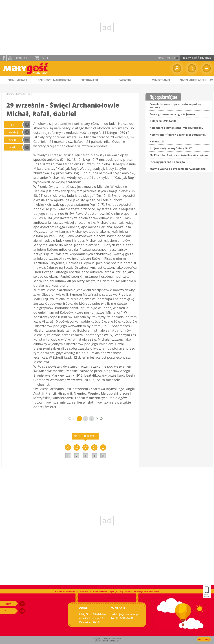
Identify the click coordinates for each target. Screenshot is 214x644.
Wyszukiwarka (192, 68)
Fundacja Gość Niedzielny (147, 591)
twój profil (177, 68)
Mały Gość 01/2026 (197, 58)
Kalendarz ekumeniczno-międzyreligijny (176, 128)
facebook (3, 58)
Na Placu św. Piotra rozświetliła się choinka (179, 155)
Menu (207, 68)
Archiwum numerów (65, 591)
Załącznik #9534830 (163, 121)
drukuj (13, 140)
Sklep (46, 58)
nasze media (166, 58)
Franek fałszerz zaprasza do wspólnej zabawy (175, 106)
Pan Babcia (157, 141)
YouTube (10, 58)
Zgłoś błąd (204, 639)
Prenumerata (84, 591)
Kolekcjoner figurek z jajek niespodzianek (178, 135)
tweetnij (13, 132)
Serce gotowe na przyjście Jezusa (172, 114)
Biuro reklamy (100, 591)
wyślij (13, 147)
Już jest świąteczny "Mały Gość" (171, 148)
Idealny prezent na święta (167, 162)
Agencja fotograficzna (121, 591)
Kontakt (23, 58)
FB (13, 125)
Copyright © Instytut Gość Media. (107, 639)
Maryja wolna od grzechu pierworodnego (178, 169)
